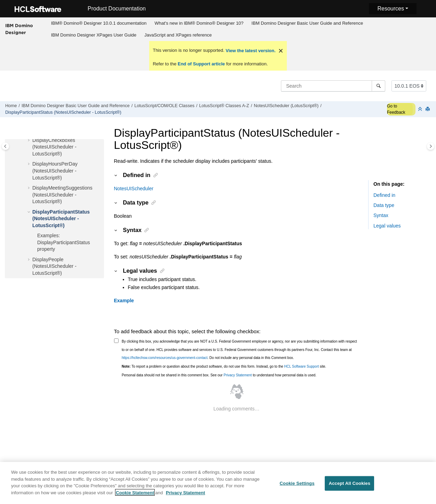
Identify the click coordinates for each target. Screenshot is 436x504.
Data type (384, 205)
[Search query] (333, 86)
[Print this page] (428, 109)
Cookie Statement (135, 496)
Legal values (387, 226)
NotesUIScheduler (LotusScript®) (286, 106)
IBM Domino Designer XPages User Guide (94, 35)
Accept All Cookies (349, 486)
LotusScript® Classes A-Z (224, 106)
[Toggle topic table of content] (431, 146)
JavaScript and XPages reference (178, 35)
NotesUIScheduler (134, 189)
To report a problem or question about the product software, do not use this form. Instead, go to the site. (224, 366)
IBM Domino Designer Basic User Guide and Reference (307, 23)
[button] (30, 141)
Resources (390, 9)
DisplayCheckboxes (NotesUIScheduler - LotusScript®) (54, 147)
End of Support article (201, 64)
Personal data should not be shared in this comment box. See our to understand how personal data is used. (219, 375)
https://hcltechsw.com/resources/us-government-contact (165, 358)
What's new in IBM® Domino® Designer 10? (199, 23)
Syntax (381, 215)
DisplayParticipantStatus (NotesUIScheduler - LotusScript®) (63, 112)
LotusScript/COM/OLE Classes (164, 106)
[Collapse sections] (421, 109)
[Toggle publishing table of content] (5, 146)
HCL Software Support (301, 366)
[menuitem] (99, 23)
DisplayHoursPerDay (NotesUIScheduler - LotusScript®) (55, 171)
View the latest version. (250, 51)
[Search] (378, 86)
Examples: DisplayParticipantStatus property (64, 242)
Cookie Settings (297, 486)
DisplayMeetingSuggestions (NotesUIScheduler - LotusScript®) (62, 195)
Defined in (384, 195)
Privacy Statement (238, 375)
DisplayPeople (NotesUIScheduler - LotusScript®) (54, 266)
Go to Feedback (396, 109)
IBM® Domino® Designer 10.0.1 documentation (99, 23)
